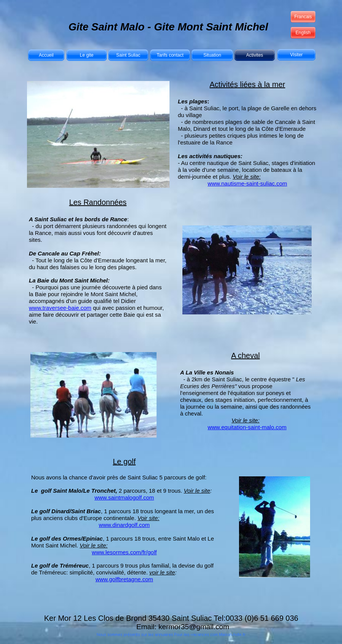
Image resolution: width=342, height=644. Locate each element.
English (303, 33)
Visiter (296, 55)
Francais (303, 17)
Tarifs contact (170, 55)
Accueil (46, 55)
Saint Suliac (128, 55)
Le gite (87, 55)
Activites (255, 55)
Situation (212, 55)
